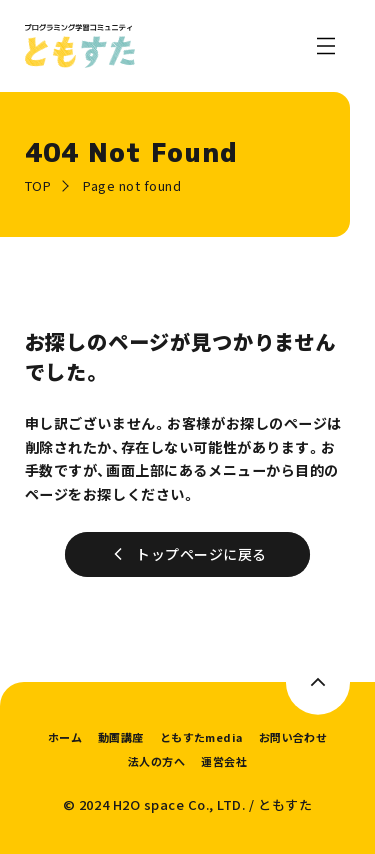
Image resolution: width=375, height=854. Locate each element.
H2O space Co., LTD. (179, 804)
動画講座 (121, 737)
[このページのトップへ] (318, 682)
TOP (38, 185)
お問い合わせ (293, 737)
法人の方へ (156, 761)
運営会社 (224, 761)
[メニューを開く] (326, 46)
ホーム (65, 737)
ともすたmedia (201, 737)
